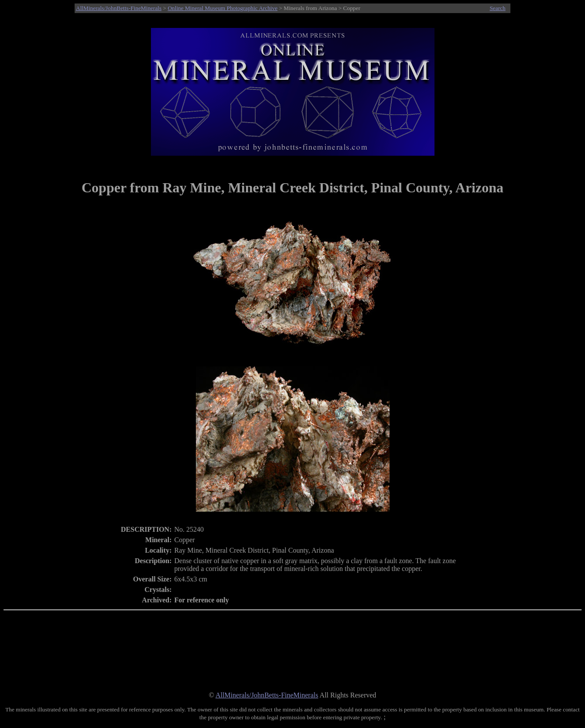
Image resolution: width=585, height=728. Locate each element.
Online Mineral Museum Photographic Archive (222, 8)
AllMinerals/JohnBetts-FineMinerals (119, 8)
